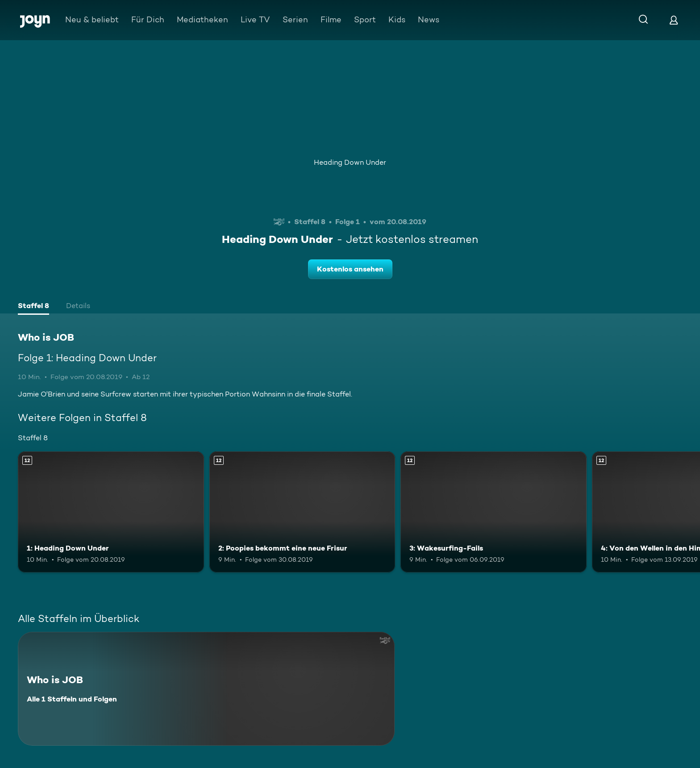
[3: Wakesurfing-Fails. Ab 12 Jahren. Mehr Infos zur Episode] (494, 512)
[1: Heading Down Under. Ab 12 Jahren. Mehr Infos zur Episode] (111, 512)
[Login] (674, 20)
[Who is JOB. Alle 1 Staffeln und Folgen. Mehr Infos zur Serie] (206, 689)
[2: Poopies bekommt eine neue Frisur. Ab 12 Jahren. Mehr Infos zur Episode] (302, 512)
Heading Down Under (350, 162)
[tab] (33, 307)
